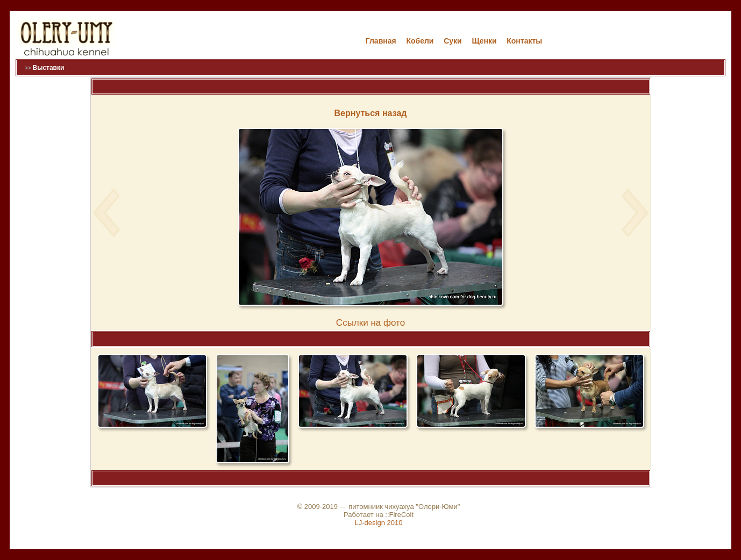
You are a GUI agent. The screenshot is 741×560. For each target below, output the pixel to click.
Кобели (420, 41)
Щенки (484, 41)
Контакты (524, 41)
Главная (381, 41)
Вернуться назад (371, 113)
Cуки (453, 41)
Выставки (48, 68)
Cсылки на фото (370, 323)
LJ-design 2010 (379, 523)
